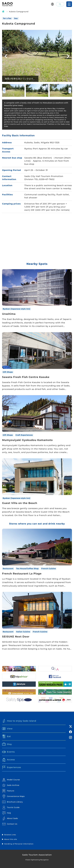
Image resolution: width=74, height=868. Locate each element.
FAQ (6, 813)
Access (8, 760)
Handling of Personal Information (19, 844)
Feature (8, 791)
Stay (7, 744)
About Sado (10, 818)
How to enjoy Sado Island (19, 721)
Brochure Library (12, 802)
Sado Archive (11, 785)
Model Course (11, 780)
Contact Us (10, 824)
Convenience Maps (13, 796)
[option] (37, 56)
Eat (6, 736)
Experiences (12, 768)
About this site (11, 839)
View (7, 729)
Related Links (10, 835)
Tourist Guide (11, 807)
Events (8, 752)
